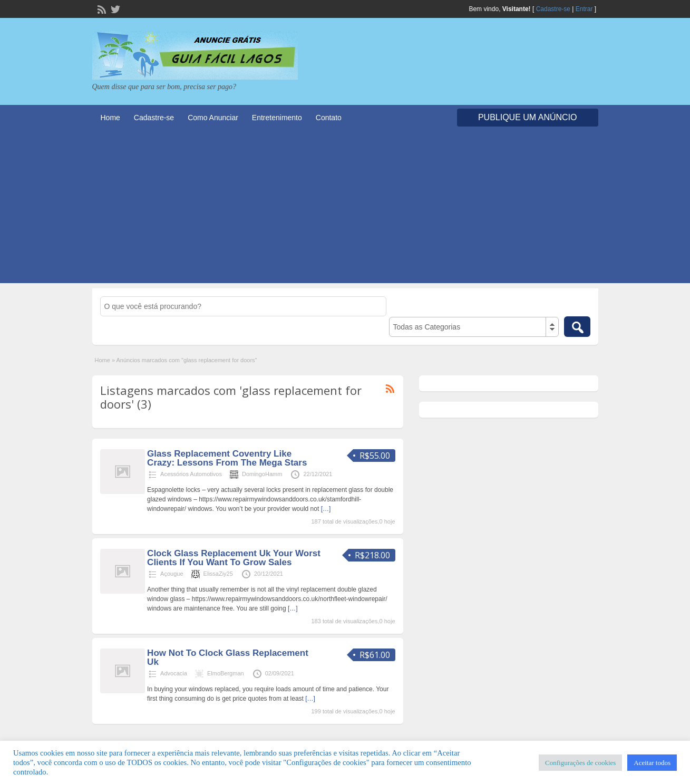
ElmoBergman (226, 673)
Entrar (584, 9)
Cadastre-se (553, 9)
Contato (329, 118)
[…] (326, 509)
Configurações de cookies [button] (580, 763)
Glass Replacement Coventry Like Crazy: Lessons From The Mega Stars (227, 458)
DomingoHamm (262, 474)
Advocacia (174, 673)
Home (110, 118)
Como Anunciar (213, 118)
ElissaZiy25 (218, 574)
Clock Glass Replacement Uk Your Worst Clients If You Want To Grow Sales (234, 558)
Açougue (172, 574)
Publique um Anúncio (528, 117)
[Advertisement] (345, 209)
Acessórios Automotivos (191, 474)
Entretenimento (277, 118)
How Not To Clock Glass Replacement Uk (228, 657)
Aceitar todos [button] (652, 763)
